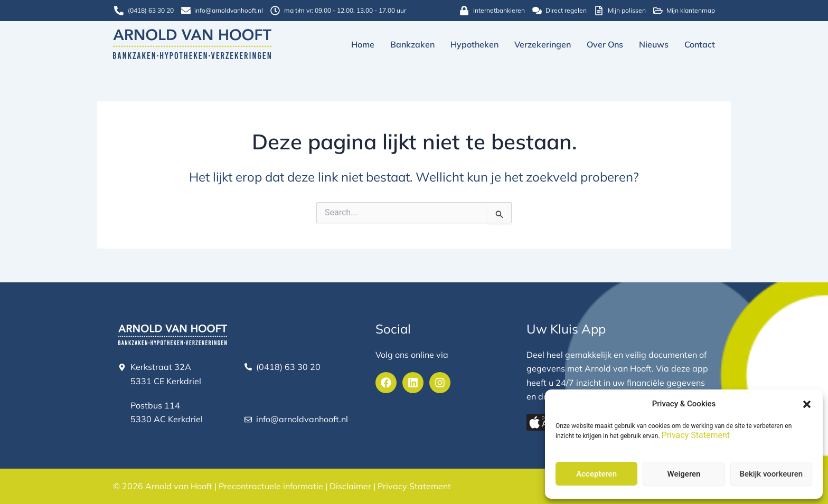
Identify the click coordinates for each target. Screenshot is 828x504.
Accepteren (596, 474)
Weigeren (684, 474)
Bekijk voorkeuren (771, 474)
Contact (700, 44)
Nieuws (654, 44)
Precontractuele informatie (271, 487)
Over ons (605, 44)
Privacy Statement (696, 435)
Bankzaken (412, 44)
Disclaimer (350, 487)
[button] (807, 404)
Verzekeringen (543, 44)
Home (363, 44)
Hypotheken (474, 44)
